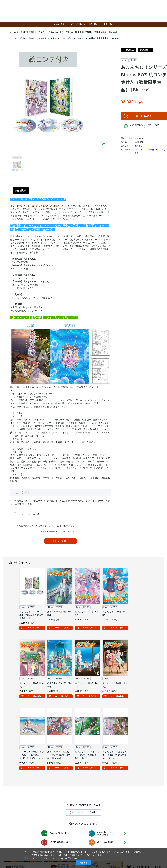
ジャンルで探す (58, 24)
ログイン (65, 532)
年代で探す (93, 24)
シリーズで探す (77, 24)
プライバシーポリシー (50, 858)
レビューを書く (60, 541)
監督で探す (108, 24)
